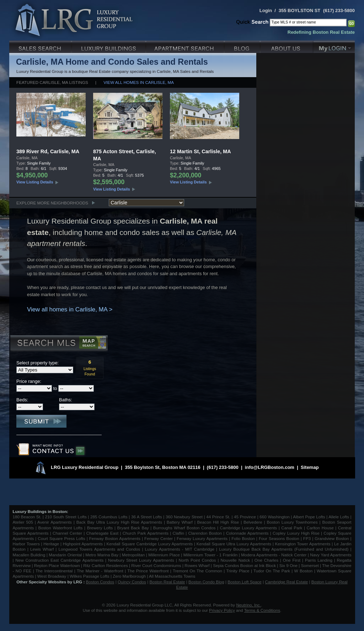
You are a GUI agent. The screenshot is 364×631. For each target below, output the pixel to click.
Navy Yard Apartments (331, 555)
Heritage (51, 544)
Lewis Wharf (42, 549)
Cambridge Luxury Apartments (249, 528)
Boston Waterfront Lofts (60, 528)
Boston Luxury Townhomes (292, 522)
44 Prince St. (218, 517)
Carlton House (320, 528)
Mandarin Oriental (65, 555)
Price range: (29, 381)
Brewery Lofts (100, 528)
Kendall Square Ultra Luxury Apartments (234, 544)
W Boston (304, 571)
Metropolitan (134, 555)
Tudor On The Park (272, 571)
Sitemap (310, 467)
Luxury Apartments (186, 46)
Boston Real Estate (167, 582)
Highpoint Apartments (84, 544)
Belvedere (253, 522)
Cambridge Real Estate (286, 582)
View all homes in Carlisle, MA (139, 82)
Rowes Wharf (197, 565)
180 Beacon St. (27, 517)
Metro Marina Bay (102, 555)
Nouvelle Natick (235, 560)
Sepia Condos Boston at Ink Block (244, 565)
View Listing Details (35, 182)
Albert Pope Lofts (309, 517)
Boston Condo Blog (206, 582)
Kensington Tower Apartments (303, 544)
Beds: (22, 400)
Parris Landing (319, 560)
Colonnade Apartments (247, 533)
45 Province (245, 517)
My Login (334, 46)
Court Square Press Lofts (61, 538)
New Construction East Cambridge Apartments (59, 560)
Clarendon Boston (205, 533)
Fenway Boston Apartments (115, 538)
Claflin (179, 533)
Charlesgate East (102, 533)
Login (266, 10)
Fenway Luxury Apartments (202, 538)
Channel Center (67, 533)
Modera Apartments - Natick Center (274, 555)
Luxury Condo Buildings (109, 46)
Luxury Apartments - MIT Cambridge (180, 549)
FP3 (308, 538)
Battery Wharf (180, 522)
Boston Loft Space (245, 582)
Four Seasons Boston (280, 538)
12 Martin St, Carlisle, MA (200, 151)
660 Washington (274, 517)
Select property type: (38, 363)
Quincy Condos (132, 582)
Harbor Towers (26, 544)
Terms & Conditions (262, 610)
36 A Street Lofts (147, 517)
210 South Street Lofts (66, 517)
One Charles (266, 560)
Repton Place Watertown (57, 565)
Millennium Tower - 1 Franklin (211, 555)
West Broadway (52, 576)
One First (292, 560)
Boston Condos (100, 582)
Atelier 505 (24, 522)
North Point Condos (197, 560)
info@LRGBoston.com (270, 467)
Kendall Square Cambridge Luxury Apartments (150, 544)
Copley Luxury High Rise (296, 533)
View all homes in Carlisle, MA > (70, 309)
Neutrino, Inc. (248, 605)
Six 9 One (288, 565)
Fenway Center (159, 538)
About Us (287, 46)
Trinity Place (239, 571)
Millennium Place (164, 555)
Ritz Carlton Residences (105, 565)
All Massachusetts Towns (172, 576)
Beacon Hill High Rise (218, 522)
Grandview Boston (332, 538)
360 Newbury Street (184, 517)
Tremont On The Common (197, 571)
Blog (243, 46)
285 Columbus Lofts (109, 517)
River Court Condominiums (156, 565)
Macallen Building (29, 555)
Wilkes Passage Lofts (90, 576)
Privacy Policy (222, 610)
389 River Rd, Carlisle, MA (48, 151)
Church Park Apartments (146, 533)
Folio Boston (243, 538)
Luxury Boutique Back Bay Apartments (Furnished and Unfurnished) (284, 549)
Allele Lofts (339, 517)
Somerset (310, 565)
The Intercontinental (54, 571)
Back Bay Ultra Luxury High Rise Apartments (119, 522)
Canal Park (292, 528)
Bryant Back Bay (133, 528)
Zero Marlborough (129, 576)
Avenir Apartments (55, 522)
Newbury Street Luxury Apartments (141, 560)
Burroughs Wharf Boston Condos (184, 528)
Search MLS (58, 344)
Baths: (66, 400)
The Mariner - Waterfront (100, 571)
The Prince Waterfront (148, 571)
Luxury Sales (41, 46)
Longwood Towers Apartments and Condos (99, 549)
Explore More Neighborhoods (52, 203)
